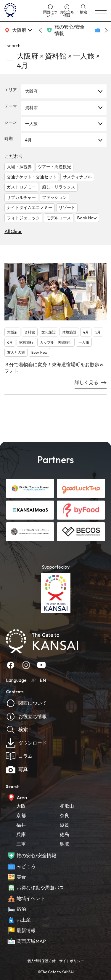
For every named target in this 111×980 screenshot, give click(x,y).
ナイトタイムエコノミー (30, 207)
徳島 (65, 834)
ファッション (54, 197)
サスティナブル (77, 177)
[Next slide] (106, 30)
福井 (21, 825)
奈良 (65, 815)
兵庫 (21, 834)
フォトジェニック (23, 218)
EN (43, 680)
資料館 (31, 108)
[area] (18, 30)
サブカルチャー (21, 197)
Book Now (87, 218)
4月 (28, 140)
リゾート (67, 207)
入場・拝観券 (19, 167)
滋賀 (65, 825)
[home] (22, 11)
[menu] (101, 11)
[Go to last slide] (40, 30)
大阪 (21, 806)
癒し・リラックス (59, 187)
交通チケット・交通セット (32, 177)
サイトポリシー (72, 961)
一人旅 (31, 124)
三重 (21, 844)
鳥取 (65, 844)
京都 (21, 815)
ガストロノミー (21, 187)
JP (33, 680)
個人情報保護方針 (41, 961)
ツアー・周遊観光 (54, 167)
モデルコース (59, 218)
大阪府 (31, 91)
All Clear (13, 231)
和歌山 (67, 806)
